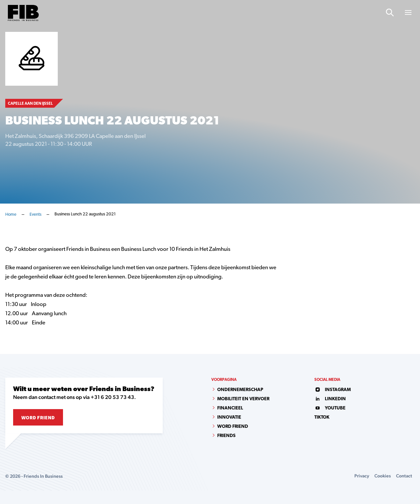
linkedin (330, 399)
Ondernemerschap (240, 390)
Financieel (230, 408)
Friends (226, 436)
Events (35, 215)
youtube (330, 408)
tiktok (322, 417)
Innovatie (229, 417)
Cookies (383, 476)
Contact (404, 476)
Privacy (362, 476)
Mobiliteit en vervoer (243, 399)
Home (11, 215)
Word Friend (38, 417)
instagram (333, 390)
